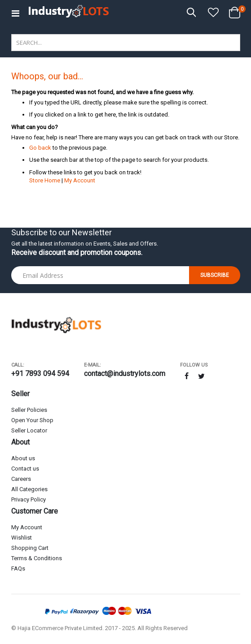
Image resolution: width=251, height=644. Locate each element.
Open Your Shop (32, 420)
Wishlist (22, 538)
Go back (40, 148)
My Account (80, 180)
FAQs (18, 568)
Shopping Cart (30, 548)
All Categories (29, 489)
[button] (213, 13)
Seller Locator (29, 430)
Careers (21, 479)
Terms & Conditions (37, 558)
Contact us (25, 469)
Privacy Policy (29, 499)
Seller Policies (29, 410)
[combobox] (126, 43)
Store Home (45, 180)
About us (23, 458)
